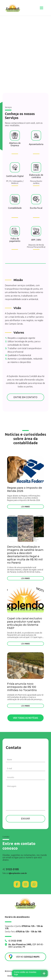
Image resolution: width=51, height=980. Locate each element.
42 (11, 869)
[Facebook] (17, 884)
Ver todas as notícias (25, 718)
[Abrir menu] (41, 8)
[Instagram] (25, 884)
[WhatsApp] (34, 884)
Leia (25, 507)
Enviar (25, 819)
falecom (15, 873)
